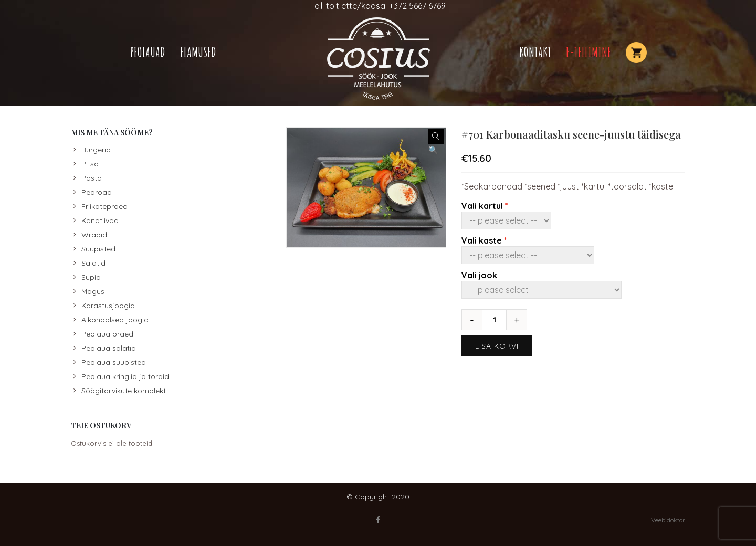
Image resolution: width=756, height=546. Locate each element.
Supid (91, 277)
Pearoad (97, 192)
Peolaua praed (107, 334)
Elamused (198, 52)
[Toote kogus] (498, 320)
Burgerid (96, 150)
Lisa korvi (497, 346)
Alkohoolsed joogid (115, 320)
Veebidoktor (668, 520)
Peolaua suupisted (114, 362)
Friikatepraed (104, 206)
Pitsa (90, 164)
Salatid (93, 263)
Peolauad (148, 52)
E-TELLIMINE (589, 52)
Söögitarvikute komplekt (124, 391)
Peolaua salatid (109, 348)
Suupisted (98, 249)
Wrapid (94, 235)
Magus (93, 291)
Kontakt (535, 52)
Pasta (92, 178)
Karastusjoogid (108, 306)
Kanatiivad (100, 220)
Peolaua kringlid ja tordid (125, 376)
